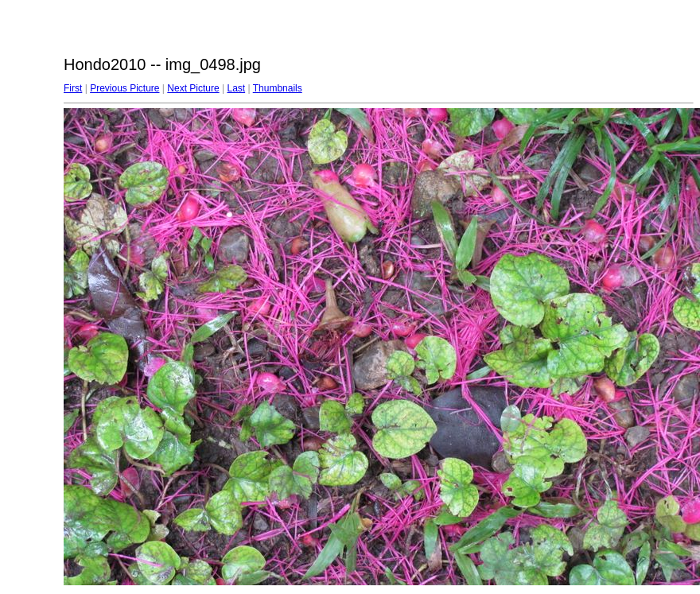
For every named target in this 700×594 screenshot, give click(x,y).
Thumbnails (278, 88)
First (73, 88)
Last (236, 88)
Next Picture (193, 88)
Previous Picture (124, 88)
